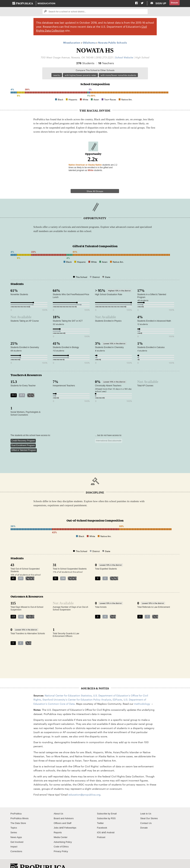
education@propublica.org (84, 785)
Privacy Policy (62, 842)
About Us (59, 804)
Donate (174, 3)
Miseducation (47, 4)
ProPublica (17, 804)
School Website (124, 58)
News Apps (17, 828)
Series (14, 823)
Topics (14, 818)
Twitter (101, 814)
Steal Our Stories (150, 809)
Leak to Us (147, 804)
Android (111, 823)
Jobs (56, 818)
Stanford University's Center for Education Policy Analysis (77, 690)
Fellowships (71, 818)
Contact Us (147, 814)
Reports (58, 823)
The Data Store (19, 814)
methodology (142, 694)
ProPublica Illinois (21, 809)
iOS (99, 823)
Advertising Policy (64, 833)
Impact (14, 837)
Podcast (102, 828)
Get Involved (18, 833)
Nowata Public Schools (112, 43)
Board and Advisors (65, 809)
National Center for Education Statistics (68, 686)
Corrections (17, 842)
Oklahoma (89, 43)
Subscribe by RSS (108, 809)
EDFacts (117, 690)
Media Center (61, 828)
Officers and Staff (64, 814)
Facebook (103, 818)
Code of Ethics (62, 837)
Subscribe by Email (108, 804)
